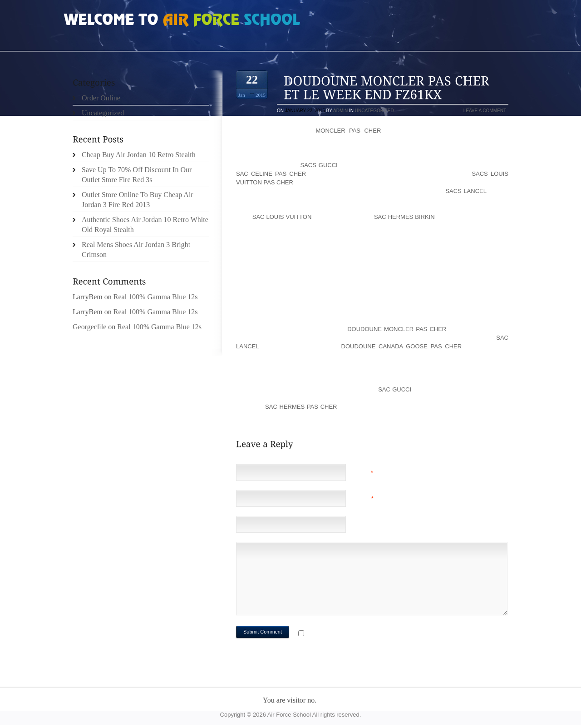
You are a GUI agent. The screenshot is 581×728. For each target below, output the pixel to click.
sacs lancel (466, 191)
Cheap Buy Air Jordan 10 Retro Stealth (139, 155)
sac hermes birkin (404, 217)
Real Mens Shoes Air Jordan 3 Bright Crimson (136, 250)
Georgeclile (89, 327)
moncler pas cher (349, 131)
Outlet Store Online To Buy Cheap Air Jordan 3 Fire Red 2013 (138, 200)
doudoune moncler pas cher (397, 329)
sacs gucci (319, 165)
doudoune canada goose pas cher (402, 346)
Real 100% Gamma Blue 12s (156, 297)
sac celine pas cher (271, 174)
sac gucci (395, 389)
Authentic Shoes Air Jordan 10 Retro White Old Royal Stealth (145, 225)
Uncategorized (374, 111)
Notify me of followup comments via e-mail (378, 634)
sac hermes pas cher (301, 407)
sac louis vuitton (282, 217)
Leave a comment (485, 111)
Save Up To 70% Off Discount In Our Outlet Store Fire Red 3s (137, 175)
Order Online (101, 98)
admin (340, 111)
